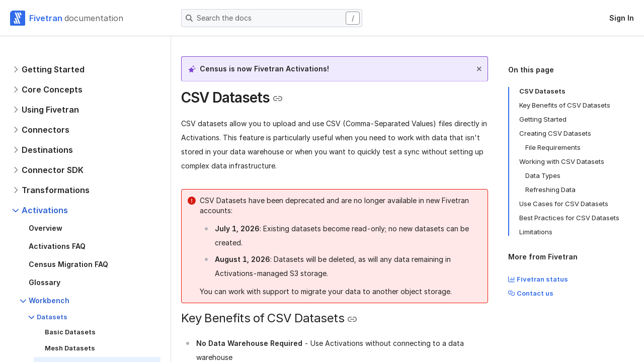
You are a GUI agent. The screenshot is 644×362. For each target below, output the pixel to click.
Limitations (536, 232)
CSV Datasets (542, 91)
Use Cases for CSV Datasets (564, 204)
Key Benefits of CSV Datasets (565, 105)
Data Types (543, 175)
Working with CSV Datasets (562, 161)
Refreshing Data (550, 190)
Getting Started (543, 119)
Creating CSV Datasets (555, 133)
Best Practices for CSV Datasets (569, 218)
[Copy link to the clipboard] (278, 99)
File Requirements (553, 147)
